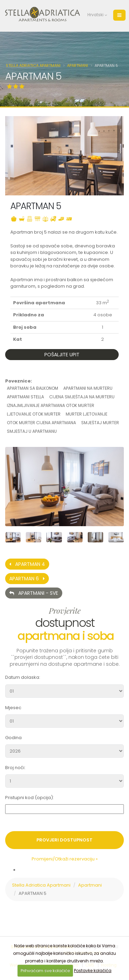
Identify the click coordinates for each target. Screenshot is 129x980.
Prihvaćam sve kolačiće (45, 971)
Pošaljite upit (62, 355)
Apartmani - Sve (34, 593)
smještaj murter (100, 423)
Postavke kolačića (93, 971)
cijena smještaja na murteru (82, 397)
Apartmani (78, 65)
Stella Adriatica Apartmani (33, 65)
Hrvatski (94, 15)
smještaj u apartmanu (32, 431)
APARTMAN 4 (27, 564)
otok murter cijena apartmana (41, 423)
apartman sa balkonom (33, 388)
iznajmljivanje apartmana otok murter (51, 405)
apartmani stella (25, 397)
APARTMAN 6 (27, 579)
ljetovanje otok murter (34, 414)
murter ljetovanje (87, 414)
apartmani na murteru (88, 388)
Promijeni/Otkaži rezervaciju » (65, 859)
